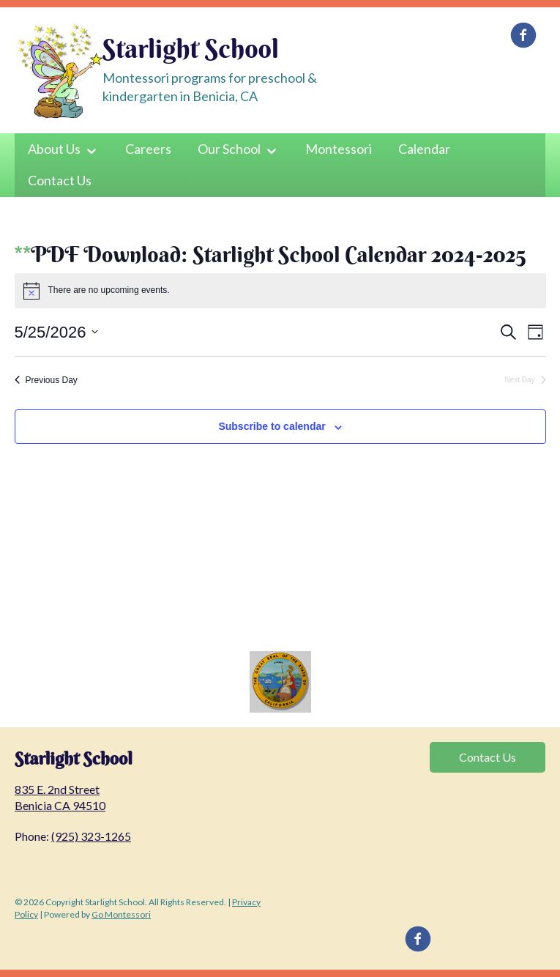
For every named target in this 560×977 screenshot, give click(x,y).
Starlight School (191, 48)
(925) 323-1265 (91, 836)
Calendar (424, 149)
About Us (54, 149)
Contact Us (60, 180)
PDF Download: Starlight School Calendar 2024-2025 (278, 255)
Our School (229, 149)
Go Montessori (121, 914)
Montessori (339, 149)
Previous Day (46, 380)
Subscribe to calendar (272, 426)
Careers (148, 149)
